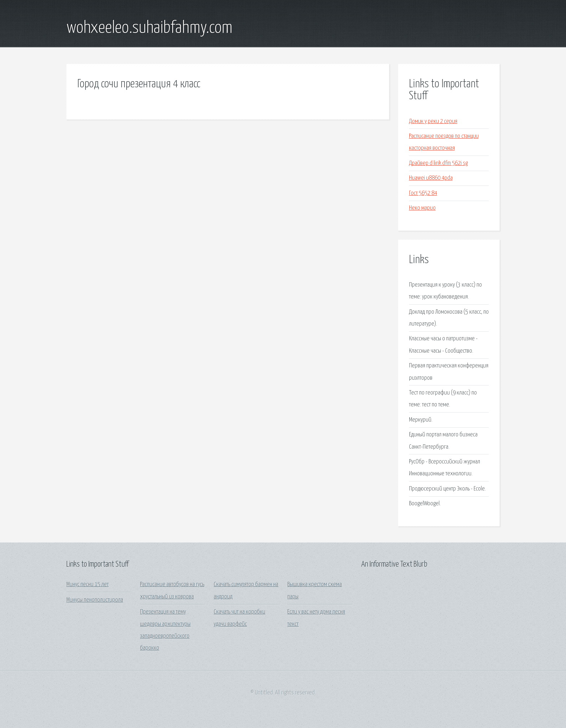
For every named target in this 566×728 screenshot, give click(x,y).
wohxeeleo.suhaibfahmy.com (149, 28)
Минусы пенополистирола (95, 600)
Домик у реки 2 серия (433, 121)
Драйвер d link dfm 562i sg (438, 163)
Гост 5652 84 (423, 193)
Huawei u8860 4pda (431, 178)
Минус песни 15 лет (88, 585)
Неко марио (422, 208)
